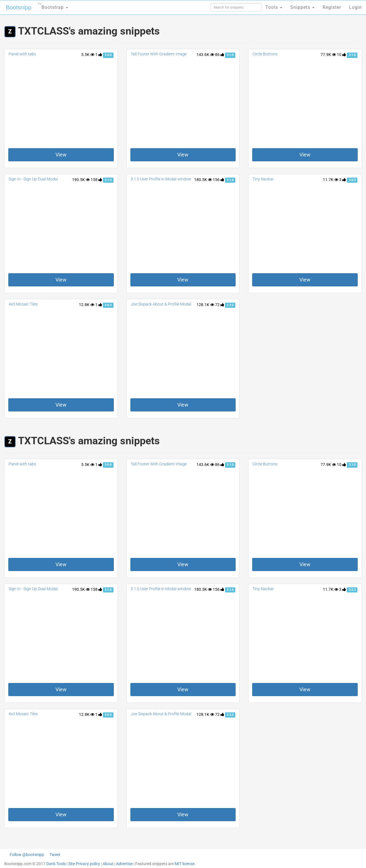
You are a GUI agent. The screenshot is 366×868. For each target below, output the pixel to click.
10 (341, 55)
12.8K (87, 305)
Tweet (55, 855)
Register (332, 7)
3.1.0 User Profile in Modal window (161, 179)
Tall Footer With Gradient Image (159, 54)
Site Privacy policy (84, 864)
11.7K (331, 180)
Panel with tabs (22, 54)
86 (220, 55)
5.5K (88, 55)
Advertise (124, 864)
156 (218, 180)
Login (356, 7)
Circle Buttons (265, 54)
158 (96, 180)
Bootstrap (53, 6)
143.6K (205, 55)
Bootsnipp (19, 7)
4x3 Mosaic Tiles (23, 304)
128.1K (205, 305)
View (61, 155)
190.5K (81, 180)
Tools (274, 7)
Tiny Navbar (263, 179)
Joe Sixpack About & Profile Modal (161, 304)
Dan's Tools (56, 864)
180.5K (203, 180)
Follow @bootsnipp (27, 855)
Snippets (302, 7)
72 (220, 305)
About (108, 864)
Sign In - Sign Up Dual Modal (33, 179)
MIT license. (185, 864)
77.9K (328, 55)
